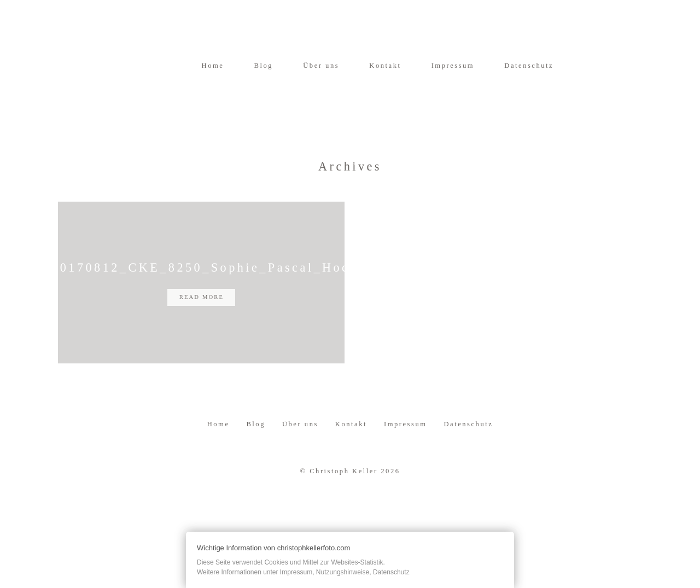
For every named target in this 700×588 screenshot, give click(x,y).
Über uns (321, 66)
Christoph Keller (343, 490)
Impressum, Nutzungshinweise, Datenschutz (345, 572)
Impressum (453, 66)
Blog (264, 66)
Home (213, 66)
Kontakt (385, 66)
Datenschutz (529, 66)
